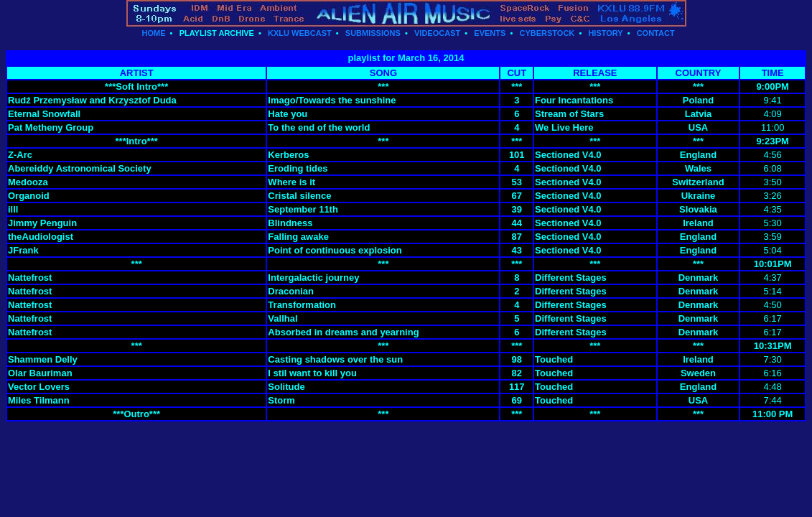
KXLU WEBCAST (300, 33)
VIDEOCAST (437, 33)
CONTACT (656, 33)
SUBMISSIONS (373, 33)
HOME (153, 33)
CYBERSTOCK (547, 33)
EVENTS (490, 33)
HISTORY (605, 33)
